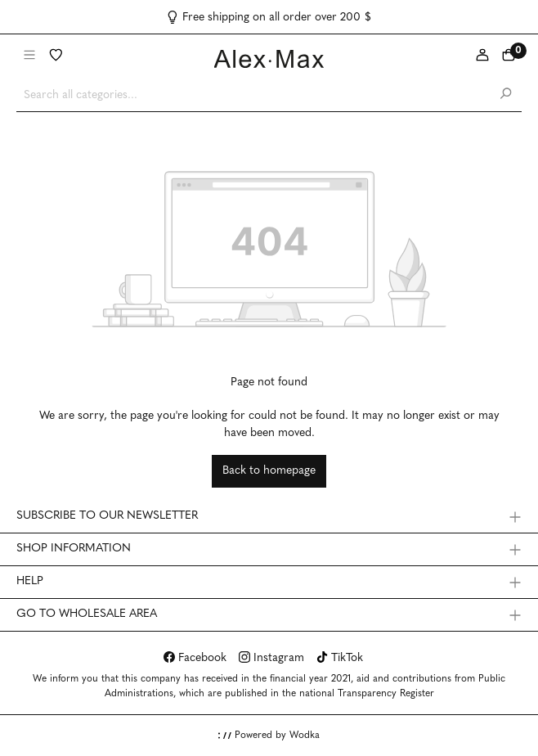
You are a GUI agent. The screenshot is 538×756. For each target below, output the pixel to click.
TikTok (340, 658)
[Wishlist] (56, 56)
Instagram (271, 658)
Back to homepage (269, 471)
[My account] (482, 56)
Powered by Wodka (269, 736)
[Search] (505, 95)
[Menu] (29, 56)
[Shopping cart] (509, 56)
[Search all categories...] (253, 95)
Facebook (195, 658)
